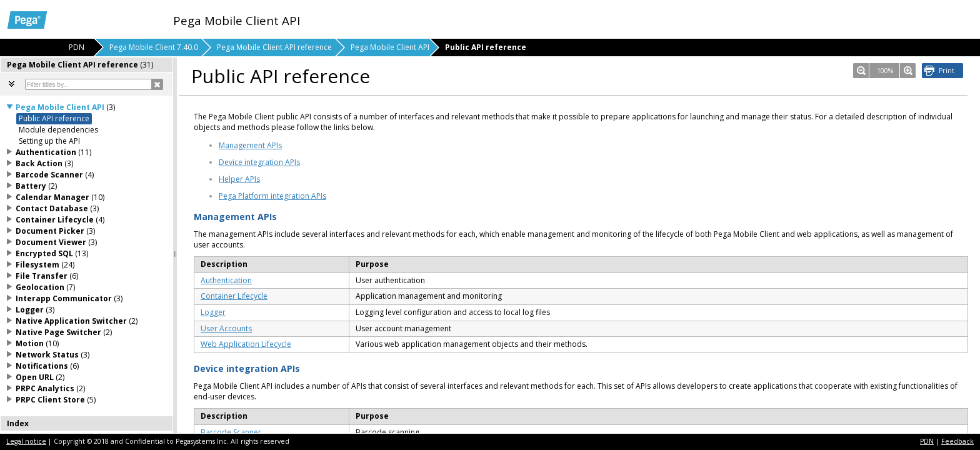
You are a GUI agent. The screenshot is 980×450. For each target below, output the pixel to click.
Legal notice (26, 441)
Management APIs (250, 145)
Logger (213, 312)
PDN (927, 441)
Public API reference (54, 118)
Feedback (957, 441)
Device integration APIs (259, 162)
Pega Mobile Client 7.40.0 (154, 47)
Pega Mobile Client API (390, 47)
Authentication (226, 280)
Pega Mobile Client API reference (274, 47)
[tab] (87, 65)
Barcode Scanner (231, 432)
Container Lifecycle (234, 296)
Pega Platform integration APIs (272, 196)
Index (18, 423)
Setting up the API (49, 141)
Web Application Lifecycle (246, 344)
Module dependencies (58, 130)
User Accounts (226, 328)
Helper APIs (239, 179)
